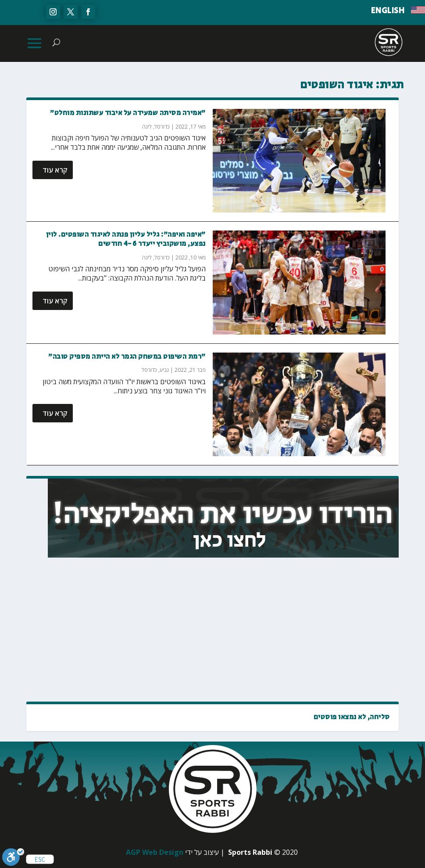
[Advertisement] (322, 630)
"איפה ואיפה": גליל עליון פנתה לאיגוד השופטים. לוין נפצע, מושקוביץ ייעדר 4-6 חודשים (126, 239)
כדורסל (162, 127)
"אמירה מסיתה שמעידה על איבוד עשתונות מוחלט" (128, 113)
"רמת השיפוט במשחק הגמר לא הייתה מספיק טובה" (127, 357)
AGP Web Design (155, 852)
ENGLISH (388, 11)
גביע (164, 370)
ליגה (147, 127)
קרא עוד (55, 170)
